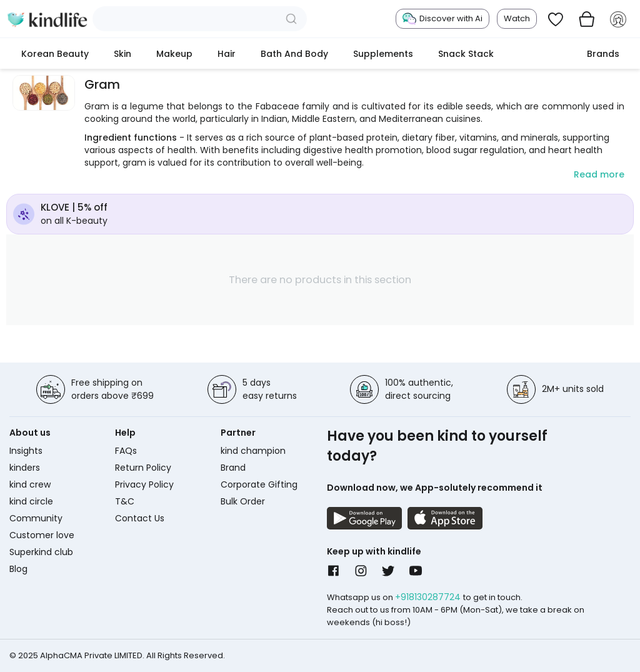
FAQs (126, 451)
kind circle (31, 501)
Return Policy (143, 468)
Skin (122, 54)
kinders (25, 468)
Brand (233, 468)
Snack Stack (466, 54)
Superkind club (41, 552)
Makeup (174, 54)
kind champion (253, 451)
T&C (125, 501)
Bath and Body (294, 54)
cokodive (540, 54)
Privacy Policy (144, 484)
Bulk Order (243, 501)
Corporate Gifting (259, 484)
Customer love (42, 535)
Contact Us (140, 518)
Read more (599, 174)
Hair (227, 54)
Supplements (383, 54)
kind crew (30, 484)
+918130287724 (429, 597)
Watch (517, 18)
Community (36, 518)
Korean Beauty (55, 54)
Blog (18, 569)
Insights (26, 451)
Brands (603, 54)
